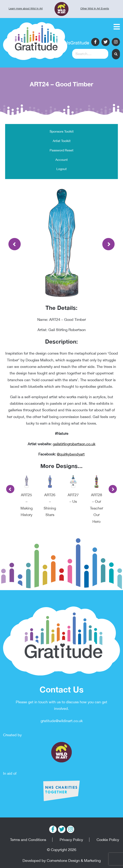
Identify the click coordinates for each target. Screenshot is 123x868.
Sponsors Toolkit (62, 131)
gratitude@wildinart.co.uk (62, 721)
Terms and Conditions (28, 840)
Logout (61, 169)
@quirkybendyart (71, 454)
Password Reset (61, 150)
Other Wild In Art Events (95, 8)
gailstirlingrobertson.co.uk (74, 444)
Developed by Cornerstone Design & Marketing (62, 861)
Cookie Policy (108, 840)
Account (61, 160)
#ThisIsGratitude (73, 43)
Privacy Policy (71, 840)
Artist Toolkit (62, 141)
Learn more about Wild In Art (26, 8)
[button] (116, 54)
